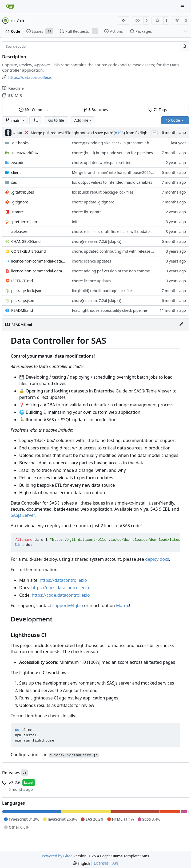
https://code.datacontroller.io (61, 595)
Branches (95, 110)
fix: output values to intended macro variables (112, 182)
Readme (13, 88)
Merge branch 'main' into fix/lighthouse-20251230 (116, 172)
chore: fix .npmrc (87, 212)
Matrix (122, 605)
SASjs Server (23, 515)
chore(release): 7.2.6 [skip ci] (97, 241)
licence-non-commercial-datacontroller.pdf (39, 271)
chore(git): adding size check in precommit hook (114, 143)
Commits (33, 110)
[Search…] (184, 46)
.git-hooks (20, 143)
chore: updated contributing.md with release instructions (122, 251)
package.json (23, 300)
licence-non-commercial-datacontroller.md (39, 261)
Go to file (56, 120)
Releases (11, 773)
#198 (119, 133)
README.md (22, 310)
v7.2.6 (15, 783)
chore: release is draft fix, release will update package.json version (130, 232)
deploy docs (157, 559)
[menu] (81, 863)
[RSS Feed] (124, 21)
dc (13, 21)
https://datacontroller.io (63, 580)
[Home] (10, 7)
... (155, 132)
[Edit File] (181, 325)
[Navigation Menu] (183, 7)
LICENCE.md (22, 281)
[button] (36, 120)
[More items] (185, 31)
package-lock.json (27, 291)
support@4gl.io (68, 605)
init (75, 222)
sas (14, 182)
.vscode (18, 163)
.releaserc (20, 232)
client (16, 172)
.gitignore (20, 202)
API (115, 863)
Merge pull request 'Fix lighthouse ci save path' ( (73, 133)
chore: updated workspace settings (103, 163)
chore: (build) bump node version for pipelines (112, 153)
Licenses (101, 863)
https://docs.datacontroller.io (60, 588)
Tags (158, 110)
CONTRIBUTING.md (29, 251)
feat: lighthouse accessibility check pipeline (110, 310)
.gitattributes (23, 192)
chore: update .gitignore (93, 202)
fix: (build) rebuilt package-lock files (103, 192)
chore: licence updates (92, 261)
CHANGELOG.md (26, 241)
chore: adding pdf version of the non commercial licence (121, 271)
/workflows (26, 153)
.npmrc (17, 212)
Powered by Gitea (57, 856)
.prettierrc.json (24, 222)
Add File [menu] (83, 120)
